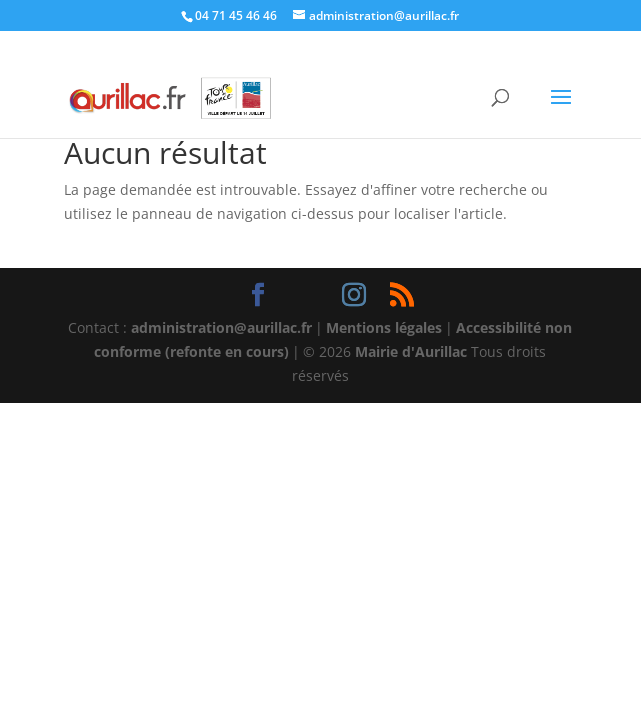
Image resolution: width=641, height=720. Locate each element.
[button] (561, 110)
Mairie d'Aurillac (411, 351)
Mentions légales (384, 327)
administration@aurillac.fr (221, 327)
